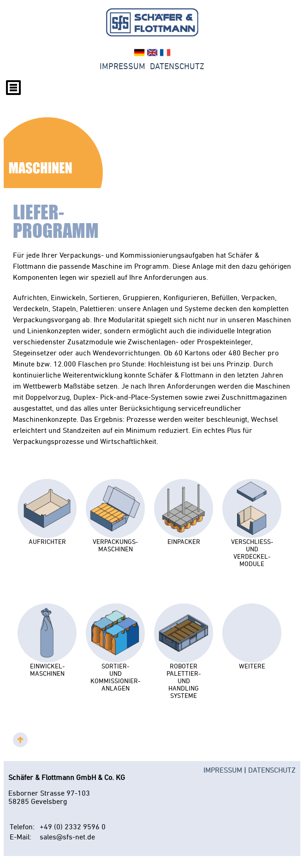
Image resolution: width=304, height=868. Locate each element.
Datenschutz (177, 66)
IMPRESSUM (223, 770)
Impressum (122, 66)
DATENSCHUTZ (272, 770)
